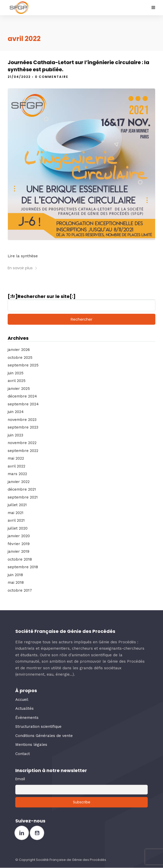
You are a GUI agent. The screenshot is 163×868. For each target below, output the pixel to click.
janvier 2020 (19, 536)
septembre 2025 (23, 365)
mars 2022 (17, 474)
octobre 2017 (20, 590)
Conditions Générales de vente (44, 736)
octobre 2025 (20, 358)
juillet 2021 (17, 505)
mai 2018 (16, 582)
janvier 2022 (19, 482)
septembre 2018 (23, 567)
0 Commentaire (52, 77)
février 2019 (19, 544)
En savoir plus (23, 268)
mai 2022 (16, 458)
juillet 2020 (18, 528)
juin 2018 (15, 575)
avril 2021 (16, 520)
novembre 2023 (22, 420)
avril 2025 (17, 381)
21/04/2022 (19, 77)
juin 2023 (15, 435)
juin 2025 (16, 373)
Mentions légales (31, 745)
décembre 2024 (22, 396)
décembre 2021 (22, 489)
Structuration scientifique (38, 727)
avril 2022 (16, 466)
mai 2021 (16, 513)
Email (20, 779)
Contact (23, 754)
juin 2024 (16, 412)
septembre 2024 (23, 404)
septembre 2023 (23, 427)
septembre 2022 (23, 451)
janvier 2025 (19, 389)
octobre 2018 (20, 559)
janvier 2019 (18, 551)
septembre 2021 (23, 497)
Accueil (22, 700)
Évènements (27, 718)
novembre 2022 (22, 443)
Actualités (24, 708)
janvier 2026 (19, 350)
